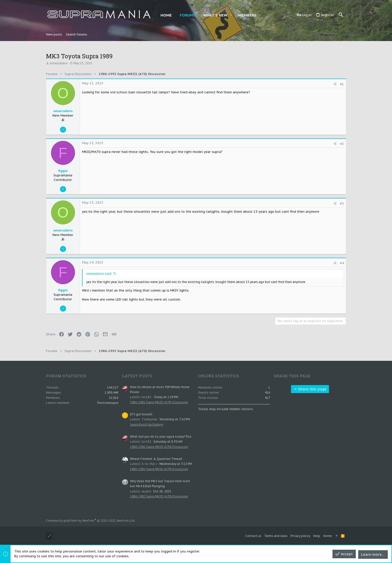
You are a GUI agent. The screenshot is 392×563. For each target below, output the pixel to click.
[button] (231, 15)
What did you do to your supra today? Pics (161, 437)
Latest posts (137, 376)
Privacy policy (300, 536)
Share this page (310, 389)
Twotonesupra (107, 403)
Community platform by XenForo (91, 521)
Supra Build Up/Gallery (147, 425)
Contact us (253, 536)
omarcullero (59, 63)
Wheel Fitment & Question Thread (156, 459)
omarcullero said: (99, 274)
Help (317, 536)
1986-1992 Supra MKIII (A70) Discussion (159, 402)
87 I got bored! (141, 414)
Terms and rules (276, 536)
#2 (342, 144)
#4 (342, 263)
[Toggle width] (49, 536)
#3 (342, 204)
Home (328, 536)
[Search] (341, 15)
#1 (342, 84)
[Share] (335, 84)
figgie (63, 171)
